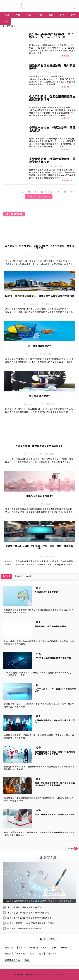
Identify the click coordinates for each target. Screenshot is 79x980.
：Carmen (31, 404)
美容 (62, 15)
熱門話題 (7, 576)
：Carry (31, 557)
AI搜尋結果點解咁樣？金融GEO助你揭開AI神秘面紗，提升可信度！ (40, 901)
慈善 (27, 960)
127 (43, 192)
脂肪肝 (8, 954)
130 (64, 192)
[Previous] (23, 192)
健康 (7, 15)
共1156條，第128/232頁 (39, 197)
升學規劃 (65, 948)
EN (7, 22)
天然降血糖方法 (13, 960)
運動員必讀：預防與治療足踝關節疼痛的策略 (28, 913)
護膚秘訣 (18, 576)
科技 (40, 15)
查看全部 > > (68, 56)
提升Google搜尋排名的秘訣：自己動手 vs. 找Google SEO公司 (51, 36)
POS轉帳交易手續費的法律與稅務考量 (53, 658)
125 (29, 192)
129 (57, 192)
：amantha (31, 504)
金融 (73, 15)
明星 (41, 954)
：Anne (31, 354)
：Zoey (35, 135)
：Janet (31, 256)
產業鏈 (22, 948)
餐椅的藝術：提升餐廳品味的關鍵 (51, 626)
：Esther (31, 454)
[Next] (23, 197)
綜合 (51, 15)
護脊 (54, 948)
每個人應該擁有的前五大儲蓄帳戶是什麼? (55, 815)
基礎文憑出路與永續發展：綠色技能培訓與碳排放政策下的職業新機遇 (55, 784)
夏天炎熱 (9, 948)
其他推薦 (14, 214)
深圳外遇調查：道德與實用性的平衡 (24, 907)
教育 (18, 15)
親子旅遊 (21, 954)
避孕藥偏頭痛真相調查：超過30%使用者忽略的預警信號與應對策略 (55, 753)
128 (50, 192)
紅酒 (32, 954)
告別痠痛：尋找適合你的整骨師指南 (24, 929)
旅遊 (29, 15)
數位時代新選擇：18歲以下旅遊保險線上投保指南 (31, 923)
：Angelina (31, 304)
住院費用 (53, 954)
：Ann (34, 104)
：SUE (34, 72)
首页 (8, 26)
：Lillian (35, 41)
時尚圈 (29, 576)
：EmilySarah (38, 166)
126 (36, 192)
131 (72, 192)
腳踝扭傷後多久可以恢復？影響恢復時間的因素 (30, 918)
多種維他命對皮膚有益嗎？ (47, 592)
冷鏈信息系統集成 (38, 948)
